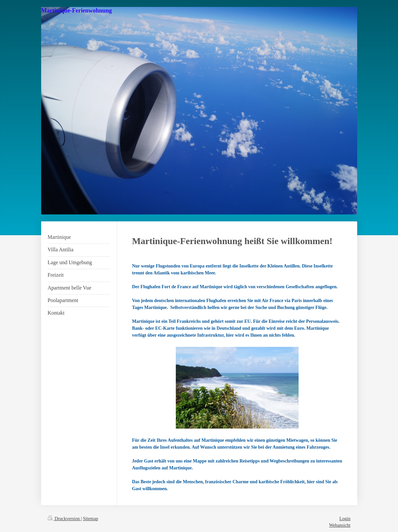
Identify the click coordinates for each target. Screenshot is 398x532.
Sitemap (91, 519)
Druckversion (64, 519)
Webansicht (340, 525)
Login (345, 519)
